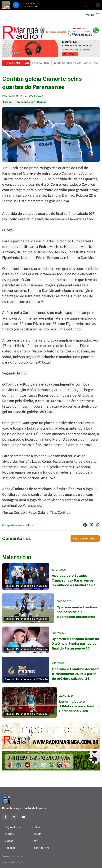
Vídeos (9, 841)
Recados (10, 848)
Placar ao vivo (40, 848)
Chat (34, 841)
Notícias (37, 827)
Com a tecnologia (13, 862)
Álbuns (9, 834)
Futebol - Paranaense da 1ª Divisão (25, 102)
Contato (36, 834)
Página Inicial (13, 827)
